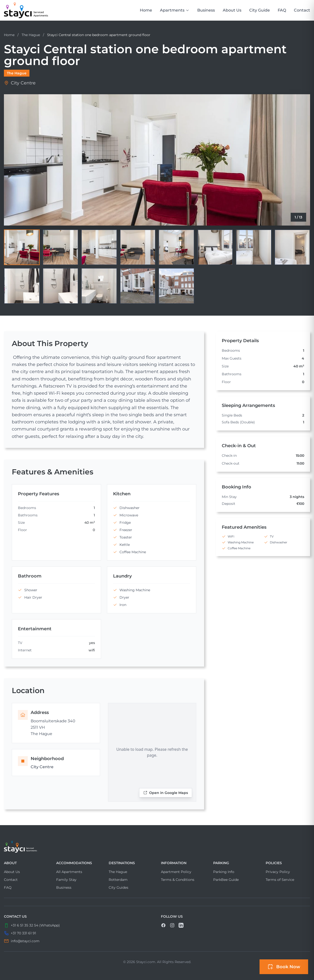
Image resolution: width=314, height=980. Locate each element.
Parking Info (224, 872)
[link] (26, 10)
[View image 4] (138, 247)
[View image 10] (61, 286)
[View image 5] (176, 247)
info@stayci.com (25, 941)
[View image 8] (292, 247)
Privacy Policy (278, 872)
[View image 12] (138, 286)
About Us (232, 10)
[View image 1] (22, 247)
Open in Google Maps (166, 793)
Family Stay (66, 880)
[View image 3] (99, 247)
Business (206, 10)
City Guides (118, 887)
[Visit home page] (157, 847)
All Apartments (69, 872)
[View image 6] (215, 247)
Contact (302, 10)
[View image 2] (61, 247)
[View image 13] (176, 286)
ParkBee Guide (226, 880)
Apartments (175, 10)
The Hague (31, 35)
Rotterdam (118, 880)
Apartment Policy (176, 872)
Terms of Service (280, 880)
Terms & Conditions (178, 880)
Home (146, 10)
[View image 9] (22, 286)
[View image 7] (254, 247)
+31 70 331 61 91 (23, 933)
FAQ (282, 10)
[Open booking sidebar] (284, 967)
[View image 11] (99, 286)
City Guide (260, 10)
